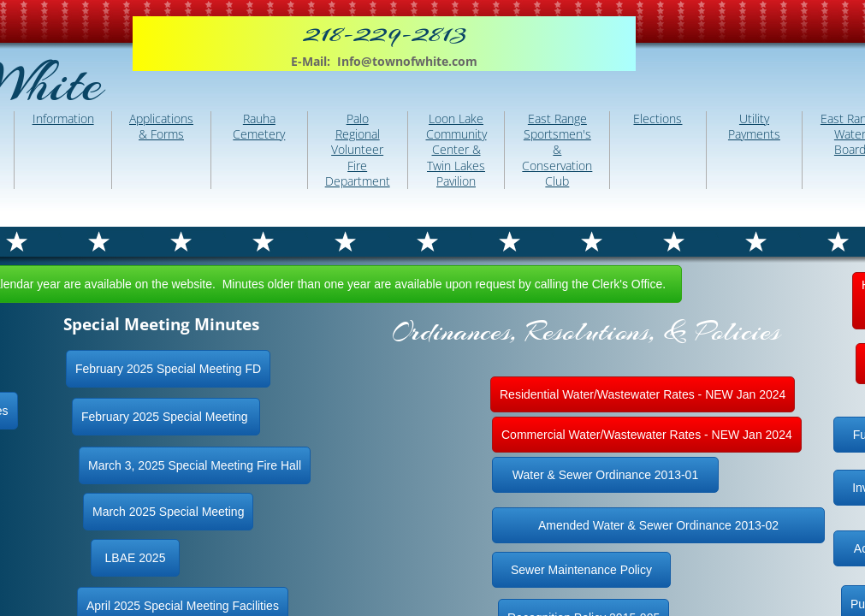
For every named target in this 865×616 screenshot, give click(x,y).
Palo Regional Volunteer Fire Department (358, 150)
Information (63, 118)
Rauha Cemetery (259, 126)
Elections (658, 118)
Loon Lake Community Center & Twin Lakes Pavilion (456, 150)
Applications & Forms (161, 126)
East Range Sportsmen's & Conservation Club (557, 150)
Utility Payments (754, 126)
